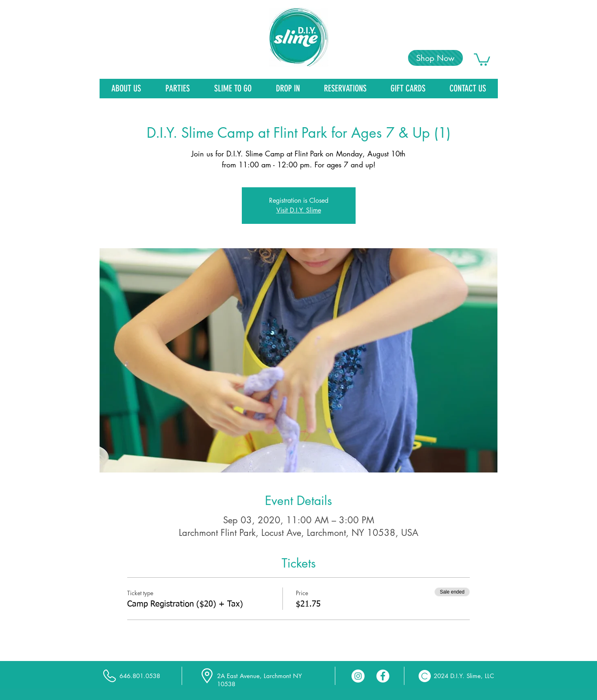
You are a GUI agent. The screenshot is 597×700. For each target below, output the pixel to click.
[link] (482, 59)
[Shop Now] (435, 58)
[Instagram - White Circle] (358, 676)
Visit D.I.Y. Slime (299, 210)
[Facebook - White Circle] (383, 676)
